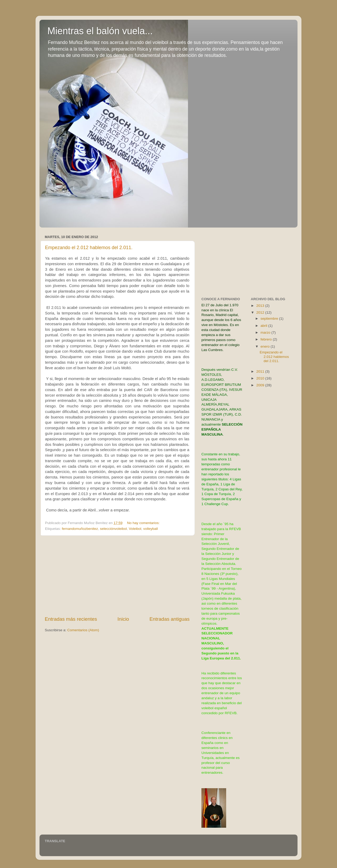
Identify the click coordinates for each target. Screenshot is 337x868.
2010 (261, 378)
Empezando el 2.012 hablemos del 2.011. (89, 248)
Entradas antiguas (170, 619)
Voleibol (135, 529)
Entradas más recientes (71, 619)
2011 (261, 371)
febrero (267, 339)
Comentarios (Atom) (83, 630)
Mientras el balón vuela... (100, 31)
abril (264, 326)
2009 (261, 385)
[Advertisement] (117, 576)
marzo (266, 332)
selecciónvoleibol (113, 529)
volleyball (151, 529)
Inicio (123, 619)
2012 (261, 312)
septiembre (270, 319)
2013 (261, 306)
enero (266, 346)
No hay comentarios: (144, 523)
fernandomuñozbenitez (80, 529)
